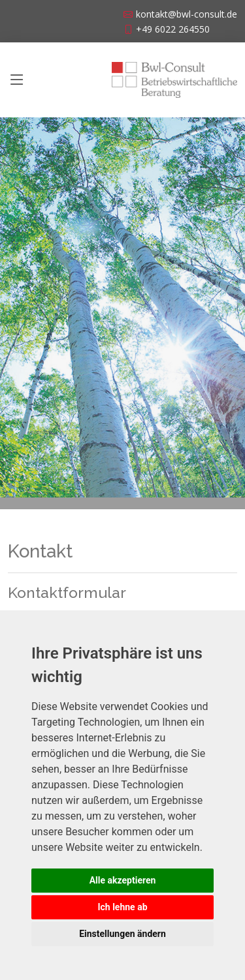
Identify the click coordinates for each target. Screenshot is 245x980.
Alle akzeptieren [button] (123, 880)
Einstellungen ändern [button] (122, 934)
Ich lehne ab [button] (122, 907)
